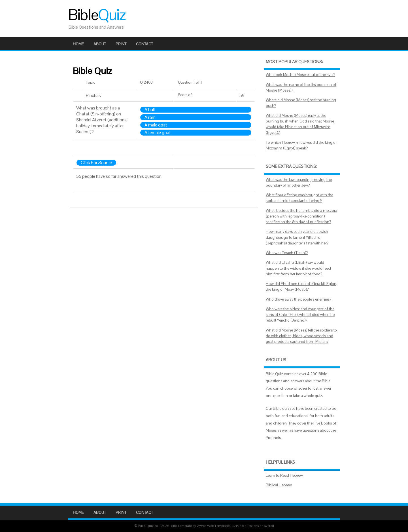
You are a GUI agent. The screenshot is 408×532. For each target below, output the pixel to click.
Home (78, 44)
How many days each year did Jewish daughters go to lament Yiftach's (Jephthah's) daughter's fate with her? (297, 237)
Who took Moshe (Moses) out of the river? (300, 75)
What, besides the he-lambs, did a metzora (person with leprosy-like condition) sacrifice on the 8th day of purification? (301, 216)
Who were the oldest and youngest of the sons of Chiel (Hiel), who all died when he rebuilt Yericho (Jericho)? (300, 315)
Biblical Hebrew (279, 485)
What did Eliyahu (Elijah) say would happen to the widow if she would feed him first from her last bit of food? (298, 268)
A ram (150, 117)
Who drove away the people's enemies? (298, 299)
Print (121, 44)
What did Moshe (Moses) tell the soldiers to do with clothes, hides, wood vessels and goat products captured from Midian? (301, 336)
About (100, 44)
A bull (150, 110)
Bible (97, 15)
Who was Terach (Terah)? (287, 253)
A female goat (158, 133)
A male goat (156, 125)
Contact (144, 44)
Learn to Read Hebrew (284, 475)
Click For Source (96, 163)
